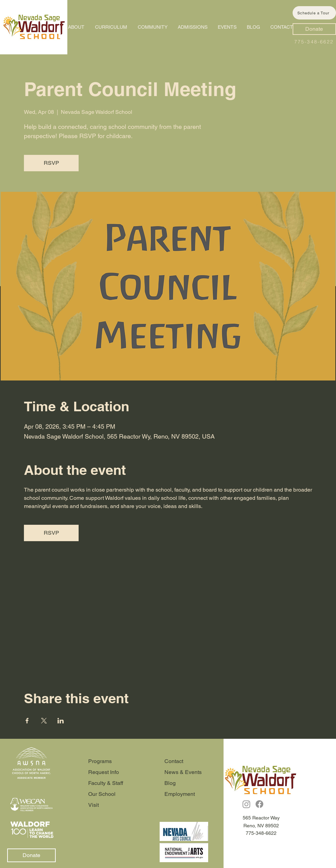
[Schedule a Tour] (314, 13)
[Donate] (314, 29)
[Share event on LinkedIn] (61, 721)
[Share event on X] (44, 721)
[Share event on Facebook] (27, 721)
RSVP (51, 163)
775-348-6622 (314, 42)
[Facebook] (259, 804)
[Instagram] (246, 804)
